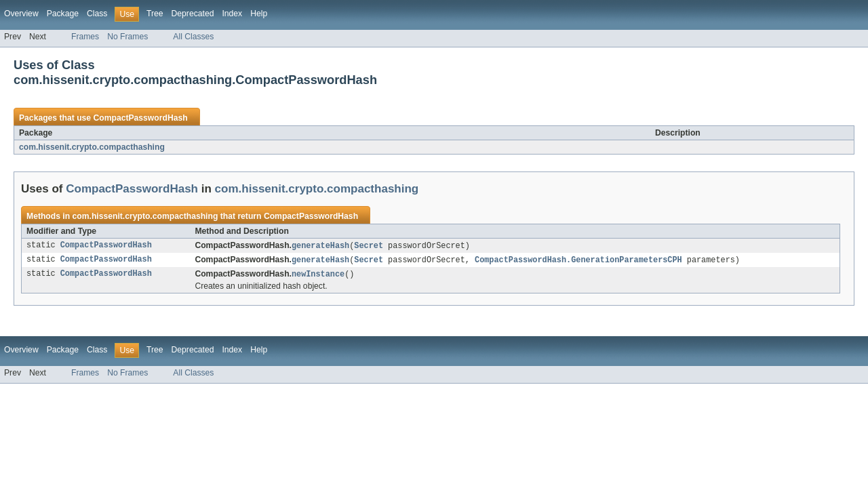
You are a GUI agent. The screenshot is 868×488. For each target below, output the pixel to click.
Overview (21, 14)
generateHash (320, 246)
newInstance (318, 276)
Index (232, 14)
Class (97, 14)
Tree (155, 14)
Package (63, 14)
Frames (85, 37)
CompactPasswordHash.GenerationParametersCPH (578, 261)
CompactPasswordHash (140, 118)
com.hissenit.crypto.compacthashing (92, 147)
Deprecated (193, 14)
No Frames (127, 37)
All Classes (193, 37)
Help (259, 14)
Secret (369, 246)
